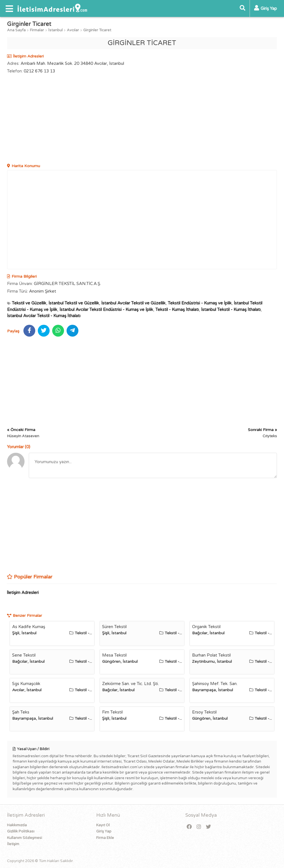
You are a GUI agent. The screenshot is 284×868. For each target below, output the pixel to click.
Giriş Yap (104, 831)
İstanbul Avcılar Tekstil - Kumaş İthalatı (44, 316)
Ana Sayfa (16, 30)
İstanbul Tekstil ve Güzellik (74, 303)
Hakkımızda (17, 825)
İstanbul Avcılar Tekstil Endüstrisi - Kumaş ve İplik (106, 310)
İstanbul (55, 30)
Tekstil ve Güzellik (29, 303)
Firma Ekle (105, 838)
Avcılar (73, 30)
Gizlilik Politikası (21, 831)
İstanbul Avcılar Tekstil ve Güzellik (133, 303)
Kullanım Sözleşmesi (25, 838)
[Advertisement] (142, 119)
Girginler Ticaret (97, 30)
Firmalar (37, 30)
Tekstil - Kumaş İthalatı (177, 310)
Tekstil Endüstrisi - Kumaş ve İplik (200, 303)
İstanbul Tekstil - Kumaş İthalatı (231, 310)
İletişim (13, 844)
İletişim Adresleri (23, 593)
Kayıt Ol (103, 825)
